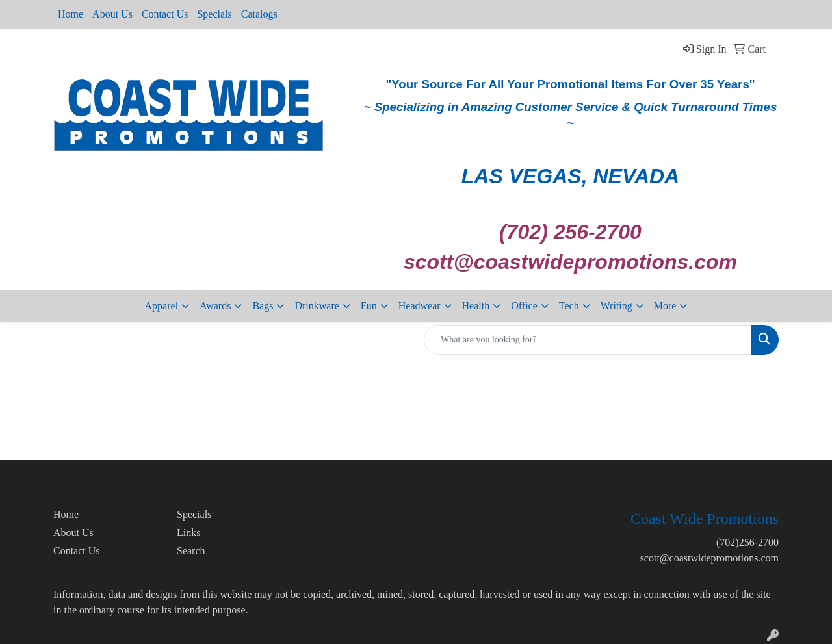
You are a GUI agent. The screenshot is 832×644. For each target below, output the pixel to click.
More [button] (665, 306)
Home (71, 14)
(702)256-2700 (747, 542)
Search (191, 551)
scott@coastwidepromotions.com (709, 558)
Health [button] (476, 306)
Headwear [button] (420, 306)
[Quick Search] (588, 340)
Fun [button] (369, 306)
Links (188, 533)
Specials (214, 14)
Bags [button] (263, 306)
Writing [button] (617, 306)
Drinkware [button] (317, 306)
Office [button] (524, 306)
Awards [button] (215, 306)
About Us (112, 14)
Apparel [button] (162, 306)
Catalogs (259, 14)
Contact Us (165, 14)
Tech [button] (569, 306)
